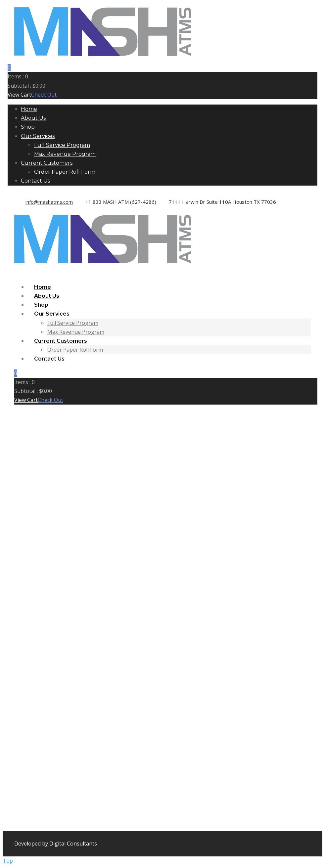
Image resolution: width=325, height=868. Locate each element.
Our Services (38, 136)
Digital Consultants (73, 844)
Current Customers (47, 163)
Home (29, 109)
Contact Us (35, 181)
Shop (28, 127)
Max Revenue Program (65, 154)
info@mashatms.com (49, 202)
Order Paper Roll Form (65, 172)
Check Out (44, 95)
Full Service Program (62, 145)
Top (8, 861)
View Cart (19, 95)
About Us (33, 118)
